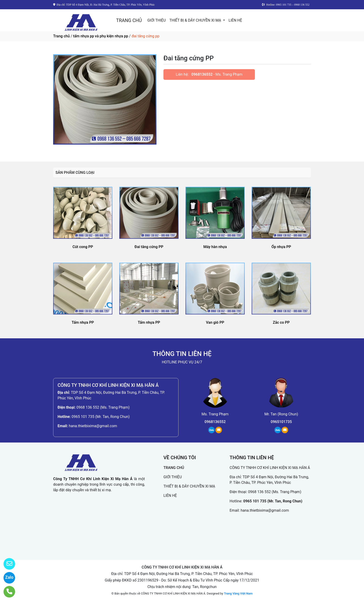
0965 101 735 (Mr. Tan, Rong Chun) (101, 417)
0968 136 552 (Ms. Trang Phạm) (103, 407)
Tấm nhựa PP (83, 322)
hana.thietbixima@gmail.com (93, 426)
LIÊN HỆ (235, 20)
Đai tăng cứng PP (149, 247)
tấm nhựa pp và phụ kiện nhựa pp (101, 36)
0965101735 (281, 422)
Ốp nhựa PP (281, 247)
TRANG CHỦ (129, 20)
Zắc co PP (281, 322)
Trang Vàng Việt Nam (238, 593)
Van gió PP (215, 322)
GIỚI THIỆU (157, 20)
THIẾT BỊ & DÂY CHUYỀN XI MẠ (196, 20)
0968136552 (202, 74)
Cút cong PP (83, 247)
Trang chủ (61, 36)
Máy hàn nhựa (215, 247)
